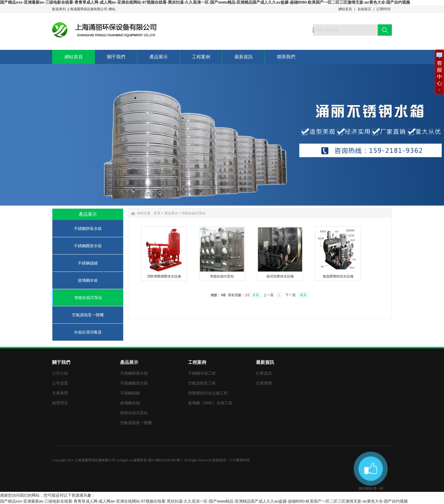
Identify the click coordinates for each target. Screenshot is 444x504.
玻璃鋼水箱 (88, 280)
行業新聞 (264, 383)
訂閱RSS (384, 9)
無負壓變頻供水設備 (338, 276)
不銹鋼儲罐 (88, 263)
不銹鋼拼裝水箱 (88, 228)
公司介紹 (60, 373)
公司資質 (60, 383)
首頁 (157, 213)
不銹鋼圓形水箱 (88, 246)
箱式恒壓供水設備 (280, 276)
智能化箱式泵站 (88, 298)
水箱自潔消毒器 (88, 332)
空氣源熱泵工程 (202, 383)
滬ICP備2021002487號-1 (166, 460)
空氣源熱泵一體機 (88, 315)
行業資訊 (264, 373)
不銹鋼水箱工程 (202, 373)
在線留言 (364, 9)
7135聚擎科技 (240, 460)
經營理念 (60, 403)
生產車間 (60, 393)
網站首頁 (345, 9)
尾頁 (303, 295)
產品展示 (171, 213)
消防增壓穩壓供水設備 (164, 276)
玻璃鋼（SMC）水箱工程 (210, 403)
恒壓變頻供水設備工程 (208, 393)
